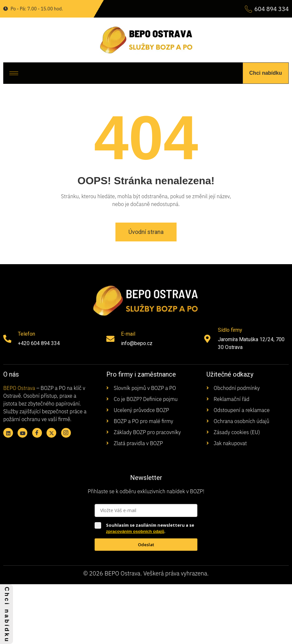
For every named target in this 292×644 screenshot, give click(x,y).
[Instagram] (66, 433)
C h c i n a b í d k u (7, 614)
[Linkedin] (8, 433)
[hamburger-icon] (14, 73)
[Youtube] (22, 433)
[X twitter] (51, 433)
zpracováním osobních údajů (135, 531)
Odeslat (146, 545)
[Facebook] (37, 433)
